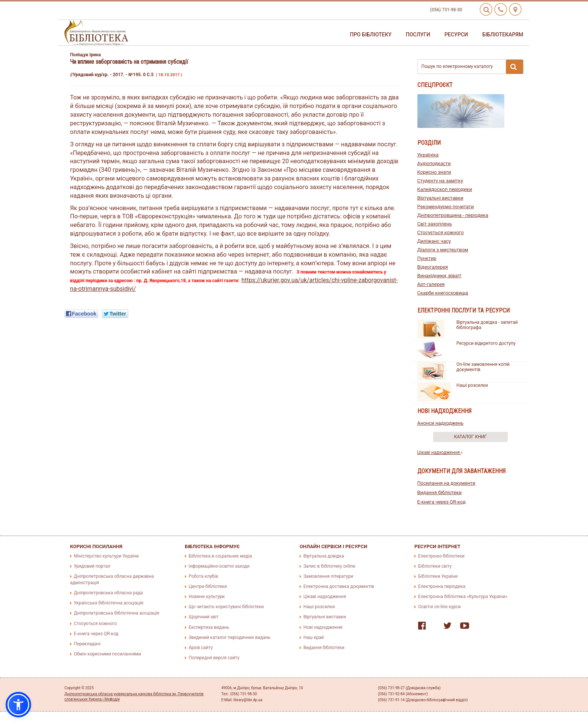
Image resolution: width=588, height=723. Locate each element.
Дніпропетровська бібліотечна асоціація (117, 613)
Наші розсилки (472, 385)
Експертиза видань (209, 627)
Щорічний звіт (204, 617)
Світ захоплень (435, 224)
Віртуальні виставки (440, 198)
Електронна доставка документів (339, 586)
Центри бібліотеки (208, 586)
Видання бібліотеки (440, 492)
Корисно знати (434, 172)
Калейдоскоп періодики (445, 189)
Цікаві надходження (440, 452)
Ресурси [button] (456, 35)
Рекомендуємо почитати (446, 207)
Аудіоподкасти (434, 163)
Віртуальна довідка (324, 556)
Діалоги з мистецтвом (443, 250)
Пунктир (427, 258)
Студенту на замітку (440, 181)
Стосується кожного (441, 232)
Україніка (428, 155)
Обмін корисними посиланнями (107, 654)
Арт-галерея (431, 284)
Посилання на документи (446, 483)
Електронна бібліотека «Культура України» (463, 597)
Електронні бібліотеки (441, 556)
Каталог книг (470, 437)
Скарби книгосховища (443, 293)
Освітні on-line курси (439, 607)
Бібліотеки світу (435, 566)
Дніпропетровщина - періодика (453, 215)
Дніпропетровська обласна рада (108, 593)
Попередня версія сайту (214, 658)
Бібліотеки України (438, 576)
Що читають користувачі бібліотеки (226, 607)
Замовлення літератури (328, 576)
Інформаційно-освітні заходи (219, 566)
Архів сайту (201, 648)
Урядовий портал (92, 566)
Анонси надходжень (440, 423)
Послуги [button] (418, 35)
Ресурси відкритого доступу (486, 343)
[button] (18, 705)
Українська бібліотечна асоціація (109, 603)
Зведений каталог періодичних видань (229, 637)
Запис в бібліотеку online (329, 566)
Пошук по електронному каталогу (472, 67)
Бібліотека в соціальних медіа (220, 556)
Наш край (313, 637)
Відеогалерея (433, 267)
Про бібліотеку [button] (371, 35)
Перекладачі (87, 644)
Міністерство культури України (106, 556)
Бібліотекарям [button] (503, 35)
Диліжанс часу (434, 241)
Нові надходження (323, 627)
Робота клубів (203, 576)
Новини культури (207, 597)
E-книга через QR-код (442, 502)
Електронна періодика (442, 586)
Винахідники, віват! (439, 276)
